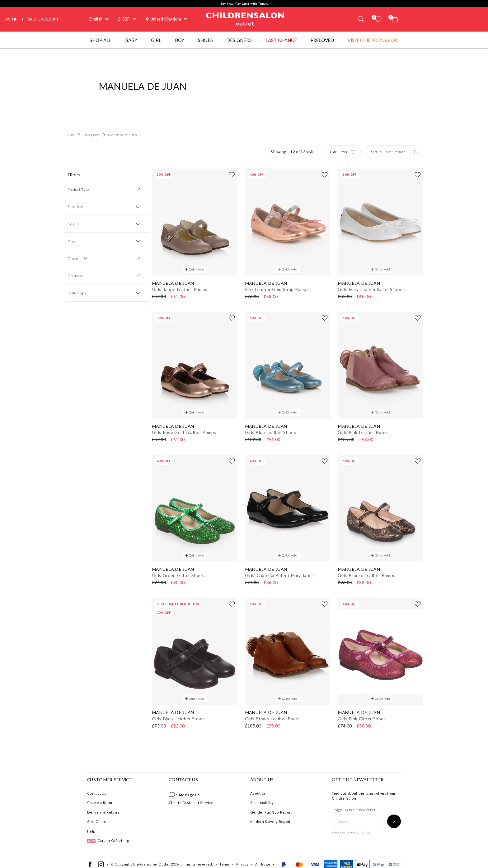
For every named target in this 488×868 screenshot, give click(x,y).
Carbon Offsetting (108, 833)
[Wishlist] (378, 19)
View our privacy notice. (351, 825)
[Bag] (395, 19)
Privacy (242, 857)
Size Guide (97, 814)
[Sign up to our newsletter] (394, 814)
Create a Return (101, 795)
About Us (258, 786)
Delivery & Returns (103, 805)
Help (91, 824)
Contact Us (97, 786)
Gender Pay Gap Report (271, 805)
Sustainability (262, 795)
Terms (225, 857)
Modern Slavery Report (270, 814)
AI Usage (263, 857)
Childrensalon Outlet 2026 (156, 857)
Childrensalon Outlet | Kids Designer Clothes (245, 18)
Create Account (43, 19)
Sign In (11, 19)
